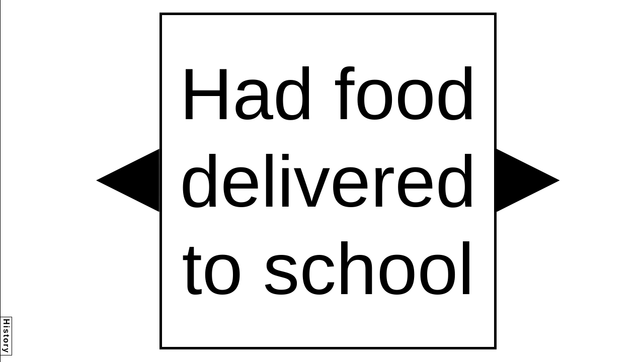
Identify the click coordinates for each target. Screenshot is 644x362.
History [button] (6, 336)
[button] (128, 180)
